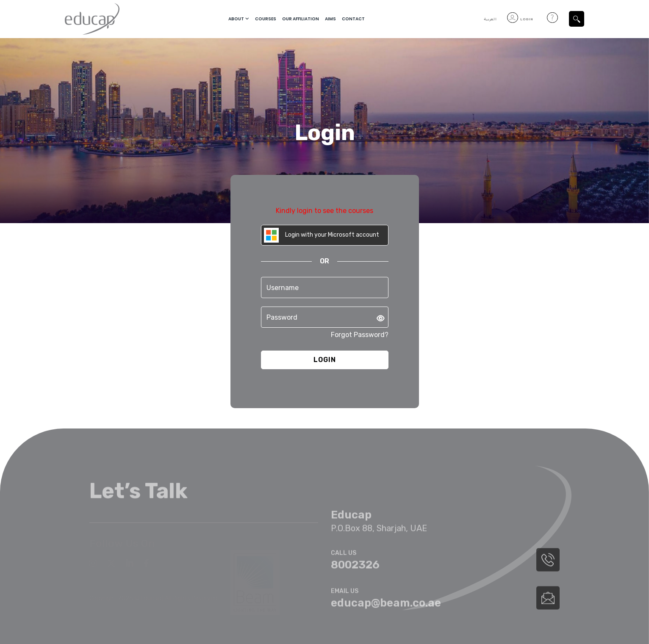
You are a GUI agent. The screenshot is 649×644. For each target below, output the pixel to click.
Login (520, 19)
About (236, 19)
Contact (353, 19)
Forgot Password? (360, 335)
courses (266, 19)
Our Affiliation (301, 19)
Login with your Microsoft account (322, 235)
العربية (490, 19)
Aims (330, 19)
